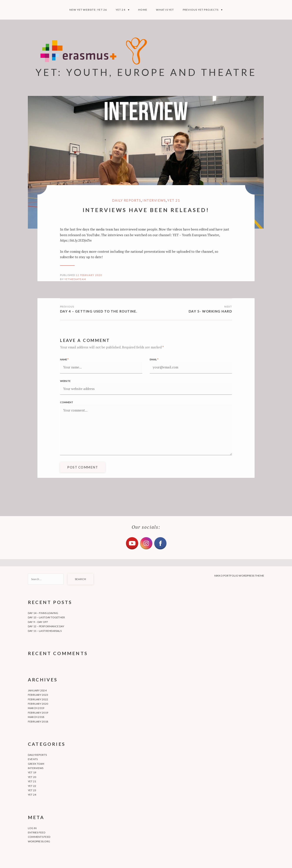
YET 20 (32, 777)
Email (154, 359)
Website (65, 381)
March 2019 (36, 708)
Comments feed (39, 837)
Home (143, 10)
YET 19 (32, 772)
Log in (32, 828)
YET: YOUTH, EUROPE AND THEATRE (146, 72)
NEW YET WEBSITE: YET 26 (88, 10)
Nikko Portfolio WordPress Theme (239, 576)
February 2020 (38, 704)
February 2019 (38, 713)
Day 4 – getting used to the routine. (99, 311)
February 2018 (38, 722)
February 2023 (38, 695)
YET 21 (174, 200)
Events (33, 759)
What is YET (165, 10)
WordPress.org (39, 841)
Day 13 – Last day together (46, 617)
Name (64, 359)
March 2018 (36, 717)
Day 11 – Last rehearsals (45, 631)
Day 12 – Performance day (46, 626)
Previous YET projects (201, 10)
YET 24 (121, 10)
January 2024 (37, 690)
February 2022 (38, 699)
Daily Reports (127, 200)
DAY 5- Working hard (210, 311)
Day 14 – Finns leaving (43, 613)
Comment (67, 402)
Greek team (36, 764)
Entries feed (37, 832)
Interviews (154, 200)
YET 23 (32, 790)
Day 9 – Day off (38, 622)
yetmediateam (75, 279)
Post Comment (83, 467)
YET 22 (32, 786)
